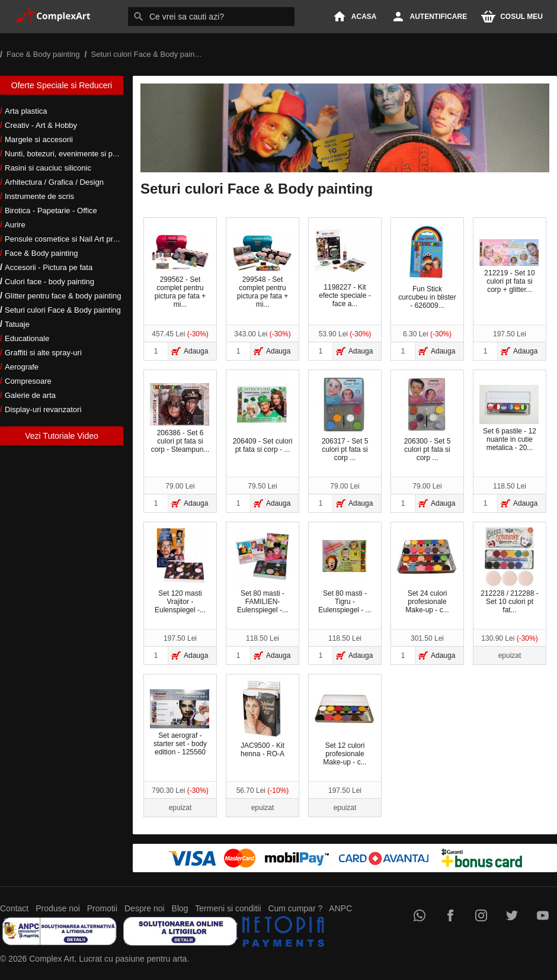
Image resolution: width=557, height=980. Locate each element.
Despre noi (145, 908)
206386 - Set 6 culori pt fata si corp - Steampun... (180, 418)
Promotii (102, 908)
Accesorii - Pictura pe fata (49, 267)
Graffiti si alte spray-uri (43, 353)
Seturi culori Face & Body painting (63, 310)
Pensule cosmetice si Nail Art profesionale (76, 239)
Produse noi (58, 908)
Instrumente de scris (39, 196)
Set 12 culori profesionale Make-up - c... (344, 723)
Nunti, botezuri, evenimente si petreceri (71, 154)
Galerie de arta (30, 395)
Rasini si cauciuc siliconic (48, 168)
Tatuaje (17, 324)
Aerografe (22, 367)
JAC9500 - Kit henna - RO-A (262, 719)
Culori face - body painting (49, 282)
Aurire (15, 225)
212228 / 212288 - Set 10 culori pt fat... (509, 571)
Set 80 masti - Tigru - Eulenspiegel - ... (345, 571)
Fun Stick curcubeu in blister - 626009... (427, 266)
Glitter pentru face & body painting (63, 296)
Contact (14, 908)
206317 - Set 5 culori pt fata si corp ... (344, 418)
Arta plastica (26, 111)
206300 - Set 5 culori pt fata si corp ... (428, 418)
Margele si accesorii (39, 139)
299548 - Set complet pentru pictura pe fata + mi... (262, 271)
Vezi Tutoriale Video (62, 436)
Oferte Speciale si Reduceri (62, 85)
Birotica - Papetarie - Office (51, 211)
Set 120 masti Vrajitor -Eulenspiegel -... (180, 571)
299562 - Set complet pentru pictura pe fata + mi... (180, 271)
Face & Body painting (41, 253)
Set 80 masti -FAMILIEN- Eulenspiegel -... (262, 571)
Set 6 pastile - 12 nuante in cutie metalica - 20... (509, 419)
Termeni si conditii (228, 908)
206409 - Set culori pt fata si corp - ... (263, 414)
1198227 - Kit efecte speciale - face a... (344, 266)
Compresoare (28, 381)
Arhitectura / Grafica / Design (54, 182)
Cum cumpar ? (295, 908)
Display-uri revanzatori (43, 409)
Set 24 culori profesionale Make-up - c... (427, 571)
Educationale (27, 338)
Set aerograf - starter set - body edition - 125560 (180, 723)
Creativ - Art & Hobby (41, 125)
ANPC (340, 908)
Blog (180, 908)
